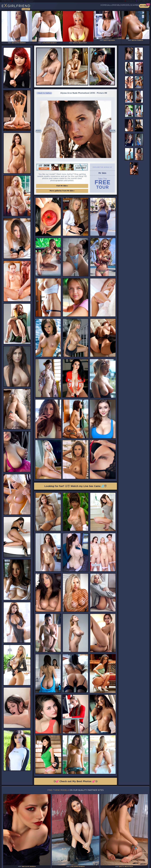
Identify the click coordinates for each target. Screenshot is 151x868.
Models (121, 6)
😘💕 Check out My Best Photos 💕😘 (76, 781)
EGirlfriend (20, 7)
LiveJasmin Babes (19, 1)
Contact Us (127, 860)
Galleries (98, 6)
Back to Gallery (44, 91)
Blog (110, 6)
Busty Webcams (143, 1)
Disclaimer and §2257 (141, 866)
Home (86, 6)
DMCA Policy (126, 866)
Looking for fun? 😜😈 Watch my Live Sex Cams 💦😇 (75, 485)
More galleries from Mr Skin (62, 189)
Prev (40, 129)
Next (111, 129)
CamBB (133, 6)
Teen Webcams (129, 1)
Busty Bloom (33, 1)
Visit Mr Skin (62, 184)
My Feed (144, 6)
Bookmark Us (127, 854)
